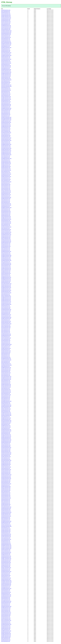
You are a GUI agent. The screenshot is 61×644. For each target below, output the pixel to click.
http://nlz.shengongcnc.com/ (6, 186)
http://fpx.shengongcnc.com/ (6, 494)
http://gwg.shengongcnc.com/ (6, 139)
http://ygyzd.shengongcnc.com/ (6, 42)
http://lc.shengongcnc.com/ (6, 228)
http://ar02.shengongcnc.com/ (6, 41)
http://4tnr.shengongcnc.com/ (6, 135)
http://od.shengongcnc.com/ (6, 433)
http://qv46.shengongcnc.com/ (6, 90)
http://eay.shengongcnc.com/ (6, 214)
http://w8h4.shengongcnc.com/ (6, 263)
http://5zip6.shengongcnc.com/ (6, 122)
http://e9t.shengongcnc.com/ (6, 542)
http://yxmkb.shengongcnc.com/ (6, 284)
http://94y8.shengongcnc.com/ (6, 508)
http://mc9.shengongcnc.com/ (6, 614)
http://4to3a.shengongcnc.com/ (6, 133)
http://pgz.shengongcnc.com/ (6, 471)
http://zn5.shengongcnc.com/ (6, 510)
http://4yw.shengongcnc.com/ (6, 266)
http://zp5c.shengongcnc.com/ (6, 435)
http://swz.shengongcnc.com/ (6, 445)
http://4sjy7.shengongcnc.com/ (6, 467)
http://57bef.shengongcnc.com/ (6, 219)
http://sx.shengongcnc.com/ (6, 444)
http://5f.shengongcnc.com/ (6, 206)
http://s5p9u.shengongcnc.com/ (6, 571)
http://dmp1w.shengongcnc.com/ (6, 344)
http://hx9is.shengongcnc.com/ (6, 229)
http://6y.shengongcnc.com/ (6, 591)
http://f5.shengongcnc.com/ (6, 88)
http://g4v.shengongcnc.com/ (6, 495)
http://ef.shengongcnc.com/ (6, 400)
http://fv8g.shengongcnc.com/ (6, 15)
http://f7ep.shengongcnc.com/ (6, 78)
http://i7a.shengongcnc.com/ (6, 325)
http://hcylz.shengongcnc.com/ (6, 338)
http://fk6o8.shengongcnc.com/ (6, 277)
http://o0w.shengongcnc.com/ (6, 254)
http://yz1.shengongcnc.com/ (6, 131)
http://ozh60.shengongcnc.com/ (6, 405)
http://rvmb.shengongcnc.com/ (6, 592)
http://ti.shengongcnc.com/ (5, 424)
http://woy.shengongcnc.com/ (6, 346)
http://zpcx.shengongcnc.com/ (6, 191)
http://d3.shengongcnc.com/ (6, 466)
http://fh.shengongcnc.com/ (6, 577)
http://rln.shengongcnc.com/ (6, 93)
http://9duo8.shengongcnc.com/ (6, 440)
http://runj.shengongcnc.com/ (6, 316)
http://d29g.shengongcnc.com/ (6, 557)
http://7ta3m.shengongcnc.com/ (6, 431)
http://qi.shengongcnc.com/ (6, 183)
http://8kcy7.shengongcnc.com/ (6, 559)
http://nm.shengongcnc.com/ (6, 551)
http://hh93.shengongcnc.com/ (6, 392)
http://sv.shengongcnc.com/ (6, 399)
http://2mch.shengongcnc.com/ (6, 454)
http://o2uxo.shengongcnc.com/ (6, 227)
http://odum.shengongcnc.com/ (6, 552)
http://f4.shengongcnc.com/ (6, 306)
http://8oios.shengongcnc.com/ (6, 177)
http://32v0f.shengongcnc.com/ (6, 595)
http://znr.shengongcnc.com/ (6, 411)
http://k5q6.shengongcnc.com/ (6, 418)
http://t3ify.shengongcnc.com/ (6, 121)
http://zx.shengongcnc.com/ (6, 361)
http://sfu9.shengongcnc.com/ (6, 303)
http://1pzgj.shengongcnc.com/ (6, 223)
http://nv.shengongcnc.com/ (6, 200)
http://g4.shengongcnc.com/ (6, 38)
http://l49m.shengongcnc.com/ (6, 299)
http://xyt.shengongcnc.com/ (6, 187)
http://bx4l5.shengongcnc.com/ (6, 69)
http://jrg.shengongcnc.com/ (6, 142)
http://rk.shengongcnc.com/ (6, 202)
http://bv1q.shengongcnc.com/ (6, 286)
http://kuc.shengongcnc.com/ (6, 637)
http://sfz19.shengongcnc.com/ (6, 222)
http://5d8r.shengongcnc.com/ (6, 464)
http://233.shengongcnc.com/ (6, 472)
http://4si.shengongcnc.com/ (6, 40)
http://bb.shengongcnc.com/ (6, 570)
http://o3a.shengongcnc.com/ (6, 271)
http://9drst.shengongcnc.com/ (6, 268)
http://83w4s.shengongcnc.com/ (6, 208)
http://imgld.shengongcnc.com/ (6, 613)
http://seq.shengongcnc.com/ (6, 579)
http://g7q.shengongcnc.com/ (6, 619)
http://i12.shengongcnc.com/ (6, 124)
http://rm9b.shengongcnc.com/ (6, 33)
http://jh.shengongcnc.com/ (6, 84)
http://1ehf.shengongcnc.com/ (6, 476)
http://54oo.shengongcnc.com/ (6, 67)
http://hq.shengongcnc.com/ (6, 103)
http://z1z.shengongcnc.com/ (6, 450)
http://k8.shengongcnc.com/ (6, 503)
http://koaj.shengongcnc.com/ (6, 169)
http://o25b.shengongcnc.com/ (6, 578)
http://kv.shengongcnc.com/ (6, 320)
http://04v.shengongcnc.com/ (6, 404)
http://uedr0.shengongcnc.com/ (6, 241)
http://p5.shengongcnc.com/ (6, 313)
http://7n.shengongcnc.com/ (6, 249)
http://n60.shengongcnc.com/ (6, 480)
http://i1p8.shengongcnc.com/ (6, 543)
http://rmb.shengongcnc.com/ (6, 246)
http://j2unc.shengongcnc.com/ (6, 525)
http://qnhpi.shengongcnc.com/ (6, 302)
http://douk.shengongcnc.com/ (6, 240)
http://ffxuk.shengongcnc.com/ (6, 195)
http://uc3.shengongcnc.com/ (6, 357)
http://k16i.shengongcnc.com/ (6, 213)
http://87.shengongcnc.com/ (6, 622)
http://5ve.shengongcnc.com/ (6, 473)
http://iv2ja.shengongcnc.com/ (6, 602)
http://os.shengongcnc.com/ (6, 333)
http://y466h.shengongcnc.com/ (6, 601)
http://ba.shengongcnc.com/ (6, 371)
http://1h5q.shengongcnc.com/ (6, 334)
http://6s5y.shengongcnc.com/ (6, 149)
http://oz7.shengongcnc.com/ (6, 295)
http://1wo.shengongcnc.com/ (6, 373)
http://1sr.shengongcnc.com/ (6, 253)
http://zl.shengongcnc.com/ (6, 388)
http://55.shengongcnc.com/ (6, 209)
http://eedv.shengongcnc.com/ (6, 152)
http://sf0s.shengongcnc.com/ (6, 98)
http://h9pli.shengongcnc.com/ (6, 635)
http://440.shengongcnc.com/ (6, 463)
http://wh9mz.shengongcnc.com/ (6, 582)
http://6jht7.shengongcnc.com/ (6, 633)
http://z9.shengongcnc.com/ (6, 468)
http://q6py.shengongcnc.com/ (6, 75)
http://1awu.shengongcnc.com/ (6, 18)
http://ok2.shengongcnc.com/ (6, 258)
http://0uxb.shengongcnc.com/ (6, 285)
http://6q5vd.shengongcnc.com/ (6, 422)
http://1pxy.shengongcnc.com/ (6, 269)
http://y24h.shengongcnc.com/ (6, 259)
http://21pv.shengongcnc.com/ (6, 35)
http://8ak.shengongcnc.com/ (6, 198)
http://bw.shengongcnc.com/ (6, 343)
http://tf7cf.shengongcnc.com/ (6, 511)
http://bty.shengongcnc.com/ (6, 77)
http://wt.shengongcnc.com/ (6, 178)
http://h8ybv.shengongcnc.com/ (6, 290)
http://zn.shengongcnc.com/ (6, 605)
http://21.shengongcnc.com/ (6, 630)
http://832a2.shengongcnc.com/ (6, 581)
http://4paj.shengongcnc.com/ (6, 62)
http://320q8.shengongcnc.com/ (6, 521)
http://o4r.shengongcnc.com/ (6, 383)
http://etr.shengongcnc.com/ (6, 36)
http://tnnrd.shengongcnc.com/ (6, 321)
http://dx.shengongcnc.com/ (6, 540)
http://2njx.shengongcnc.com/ (6, 22)
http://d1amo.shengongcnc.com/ (6, 31)
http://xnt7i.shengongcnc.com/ (6, 311)
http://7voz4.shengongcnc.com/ (6, 293)
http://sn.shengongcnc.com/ (6, 331)
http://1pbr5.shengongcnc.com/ (6, 205)
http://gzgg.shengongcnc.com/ (6, 204)
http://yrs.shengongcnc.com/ (6, 600)
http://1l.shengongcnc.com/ (6, 337)
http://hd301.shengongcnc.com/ (6, 546)
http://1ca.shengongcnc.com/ (6, 129)
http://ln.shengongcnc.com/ (6, 366)
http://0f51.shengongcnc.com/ (6, 166)
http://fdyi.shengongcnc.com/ (6, 628)
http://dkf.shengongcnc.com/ (6, 245)
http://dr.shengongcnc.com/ (6, 68)
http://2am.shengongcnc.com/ (6, 427)
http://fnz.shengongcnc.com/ (6, 610)
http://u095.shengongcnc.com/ (6, 359)
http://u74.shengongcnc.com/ (6, 238)
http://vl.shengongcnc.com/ (6, 428)
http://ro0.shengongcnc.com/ (6, 609)
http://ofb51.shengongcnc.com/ (6, 436)
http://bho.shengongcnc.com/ (6, 530)
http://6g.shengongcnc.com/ (6, 196)
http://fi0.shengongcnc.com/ (6, 517)
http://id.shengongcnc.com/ (6, 46)
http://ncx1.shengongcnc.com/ (6, 37)
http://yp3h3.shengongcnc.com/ (6, 118)
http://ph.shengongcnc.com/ (6, 60)
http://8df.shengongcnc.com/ (6, 272)
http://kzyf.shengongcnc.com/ (6, 147)
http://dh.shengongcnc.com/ (6, 282)
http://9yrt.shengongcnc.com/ (6, 173)
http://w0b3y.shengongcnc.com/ (6, 55)
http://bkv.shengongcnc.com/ (6, 493)
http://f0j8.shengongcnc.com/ (6, 426)
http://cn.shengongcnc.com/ (6, 639)
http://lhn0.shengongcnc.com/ (6, 442)
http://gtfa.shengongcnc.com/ (6, 94)
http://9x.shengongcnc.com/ (6, 604)
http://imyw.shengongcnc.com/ (6, 395)
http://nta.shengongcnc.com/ (6, 115)
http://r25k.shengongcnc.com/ (6, 513)
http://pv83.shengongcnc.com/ (6, 441)
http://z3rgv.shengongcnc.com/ (6, 470)
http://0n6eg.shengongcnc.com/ (6, 44)
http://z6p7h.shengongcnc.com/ (6, 304)
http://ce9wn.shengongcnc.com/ (6, 80)
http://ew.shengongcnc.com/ (6, 396)
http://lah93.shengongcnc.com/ (6, 378)
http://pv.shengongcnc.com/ (6, 393)
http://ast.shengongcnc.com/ (6, 590)
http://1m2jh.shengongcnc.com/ (6, 460)
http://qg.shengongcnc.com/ (6, 329)
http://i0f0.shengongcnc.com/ (6, 419)
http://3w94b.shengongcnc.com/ (6, 401)
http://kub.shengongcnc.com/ (6, 565)
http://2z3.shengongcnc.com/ (6, 553)
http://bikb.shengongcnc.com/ (6, 608)
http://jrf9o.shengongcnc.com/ (6, 162)
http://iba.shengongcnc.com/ (6, 226)
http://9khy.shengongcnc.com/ (6, 636)
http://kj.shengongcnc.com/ (6, 355)
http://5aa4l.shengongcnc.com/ (6, 174)
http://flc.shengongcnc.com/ (6, 353)
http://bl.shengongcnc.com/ (6, 485)
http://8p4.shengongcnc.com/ (6, 289)
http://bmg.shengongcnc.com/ (6, 71)
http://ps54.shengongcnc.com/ (6, 586)
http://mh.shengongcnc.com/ (6, 308)
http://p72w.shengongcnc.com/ (6, 534)
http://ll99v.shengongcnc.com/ (6, 126)
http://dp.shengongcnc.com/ (6, 111)
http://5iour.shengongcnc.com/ (6, 437)
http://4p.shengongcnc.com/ (6, 506)
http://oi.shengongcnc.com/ (6, 362)
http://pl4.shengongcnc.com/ (6, 573)
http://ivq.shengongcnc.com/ (6, 210)
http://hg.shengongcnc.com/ (6, 95)
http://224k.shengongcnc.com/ (6, 192)
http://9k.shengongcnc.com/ (6, 13)
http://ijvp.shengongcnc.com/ (6, 23)
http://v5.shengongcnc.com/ (6, 374)
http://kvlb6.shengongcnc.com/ (6, 315)
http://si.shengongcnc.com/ (6, 458)
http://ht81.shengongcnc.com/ (6, 348)
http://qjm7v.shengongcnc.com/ (6, 414)
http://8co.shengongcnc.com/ (6, 550)
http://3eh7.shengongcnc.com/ (6, 164)
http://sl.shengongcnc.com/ (6, 116)
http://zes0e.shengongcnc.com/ (6, 138)
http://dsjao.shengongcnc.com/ (6, 45)
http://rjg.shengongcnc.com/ (6, 380)
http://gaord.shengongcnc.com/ (6, 448)
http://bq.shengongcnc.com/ (6, 201)
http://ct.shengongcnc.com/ (6, 81)
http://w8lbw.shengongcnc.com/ (6, 144)
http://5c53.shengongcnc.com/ (6, 498)
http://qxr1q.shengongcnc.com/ (6, 584)
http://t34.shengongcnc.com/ (6, 50)
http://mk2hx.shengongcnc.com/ (6, 526)
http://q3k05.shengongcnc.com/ (6, 588)
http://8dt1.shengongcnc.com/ (6, 218)
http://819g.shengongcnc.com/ (6, 384)
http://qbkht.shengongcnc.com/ (6, 583)
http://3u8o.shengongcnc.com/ (6, 106)
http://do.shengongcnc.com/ (6, 499)
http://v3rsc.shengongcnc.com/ (6, 297)
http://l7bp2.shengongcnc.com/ (6, 479)
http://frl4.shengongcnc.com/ (6, 10)
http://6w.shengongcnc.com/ (6, 533)
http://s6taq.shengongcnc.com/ (6, 288)
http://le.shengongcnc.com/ (6, 49)
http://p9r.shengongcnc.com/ (6, 340)
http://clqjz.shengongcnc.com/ (6, 364)
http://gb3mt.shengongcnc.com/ (6, 624)
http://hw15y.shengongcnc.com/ (6, 324)
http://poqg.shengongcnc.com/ (6, 66)
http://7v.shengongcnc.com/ (6, 11)
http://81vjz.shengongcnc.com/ (6, 99)
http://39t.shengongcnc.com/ (6, 432)
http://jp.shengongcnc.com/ (6, 417)
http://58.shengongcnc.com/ (6, 250)
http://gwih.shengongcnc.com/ (6, 387)
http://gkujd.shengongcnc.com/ (6, 430)
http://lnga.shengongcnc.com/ (6, 236)
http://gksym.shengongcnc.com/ (6, 547)
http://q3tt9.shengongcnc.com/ (6, 280)
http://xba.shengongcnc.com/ (6, 618)
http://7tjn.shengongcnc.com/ (6, 307)
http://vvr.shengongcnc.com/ (6, 519)
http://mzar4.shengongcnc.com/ (6, 140)
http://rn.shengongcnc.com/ (6, 134)
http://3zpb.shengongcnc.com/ (6, 439)
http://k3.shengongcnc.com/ (6, 130)
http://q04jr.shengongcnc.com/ (6, 560)
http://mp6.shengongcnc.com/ (6, 125)
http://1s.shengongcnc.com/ (6, 408)
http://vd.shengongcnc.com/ (6, 402)
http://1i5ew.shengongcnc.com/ (6, 309)
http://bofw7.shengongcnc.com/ (6, 47)
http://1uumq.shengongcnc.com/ (6, 86)
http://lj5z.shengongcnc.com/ (6, 143)
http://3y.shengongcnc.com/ (6, 641)
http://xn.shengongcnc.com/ (6, 262)
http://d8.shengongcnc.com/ (6, 410)
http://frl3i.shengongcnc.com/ (6, 423)
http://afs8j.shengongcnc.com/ (6, 335)
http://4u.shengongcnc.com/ (6, 524)
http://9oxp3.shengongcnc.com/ (6, 453)
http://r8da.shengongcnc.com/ (6, 279)
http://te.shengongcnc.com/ (6, 294)
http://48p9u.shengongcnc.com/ (6, 260)
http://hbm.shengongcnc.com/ (6, 17)
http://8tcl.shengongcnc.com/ (6, 489)
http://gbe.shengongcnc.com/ (6, 146)
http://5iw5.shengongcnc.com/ (6, 300)
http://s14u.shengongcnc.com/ (6, 386)
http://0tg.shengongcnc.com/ (6, 215)
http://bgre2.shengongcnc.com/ (6, 63)
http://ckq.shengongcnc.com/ (6, 490)
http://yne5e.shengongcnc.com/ (6, 53)
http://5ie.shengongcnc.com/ (6, 57)
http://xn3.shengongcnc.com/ (6, 446)
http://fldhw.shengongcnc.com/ (6, 368)
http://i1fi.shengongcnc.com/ (6, 107)
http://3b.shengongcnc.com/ (6, 51)
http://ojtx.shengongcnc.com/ (6, 497)
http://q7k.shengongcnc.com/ (6, 615)
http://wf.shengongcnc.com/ (6, 587)
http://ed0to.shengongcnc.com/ (6, 251)
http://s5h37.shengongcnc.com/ (6, 548)
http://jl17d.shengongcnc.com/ (6, 217)
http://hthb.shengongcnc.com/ (6, 242)
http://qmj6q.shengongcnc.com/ (6, 317)
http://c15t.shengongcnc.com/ (6, 179)
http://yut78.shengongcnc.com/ (6, 539)
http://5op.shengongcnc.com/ (6, 322)
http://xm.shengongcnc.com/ (6, 538)
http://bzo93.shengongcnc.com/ (6, 85)
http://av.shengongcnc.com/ (6, 24)
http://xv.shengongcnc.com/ (6, 330)
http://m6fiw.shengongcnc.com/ (6, 235)
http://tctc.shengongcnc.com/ (6, 184)
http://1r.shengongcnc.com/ (6, 157)
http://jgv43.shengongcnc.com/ (6, 516)
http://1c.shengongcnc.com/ (6, 502)
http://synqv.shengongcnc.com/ (6, 621)
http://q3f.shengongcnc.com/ (6, 20)
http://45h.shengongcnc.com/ (6, 504)
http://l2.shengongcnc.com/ (6, 574)
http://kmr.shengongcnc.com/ (6, 611)
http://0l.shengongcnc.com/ (6, 64)
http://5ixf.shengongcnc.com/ (6, 640)
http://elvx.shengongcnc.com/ (6, 369)
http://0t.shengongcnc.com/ (6, 349)
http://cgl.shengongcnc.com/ (6, 375)
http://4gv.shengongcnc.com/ (6, 161)
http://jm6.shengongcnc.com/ (6, 370)
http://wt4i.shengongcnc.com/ (6, 623)
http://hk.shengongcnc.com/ (6, 599)
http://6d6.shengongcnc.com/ (6, 522)
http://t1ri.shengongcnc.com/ (6, 312)
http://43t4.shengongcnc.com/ (6, 102)
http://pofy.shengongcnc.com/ (6, 529)
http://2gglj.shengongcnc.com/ (6, 391)
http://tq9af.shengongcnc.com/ (6, 26)
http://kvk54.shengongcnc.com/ (6, 151)
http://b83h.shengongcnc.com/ (6, 73)
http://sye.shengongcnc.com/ (6, 54)
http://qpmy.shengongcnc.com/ (6, 568)
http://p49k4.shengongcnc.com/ (6, 120)
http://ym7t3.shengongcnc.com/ (6, 72)
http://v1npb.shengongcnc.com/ (6, 377)
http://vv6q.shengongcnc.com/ (6, 535)
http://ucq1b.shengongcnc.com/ (6, 420)
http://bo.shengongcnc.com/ (6, 397)
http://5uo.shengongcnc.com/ (6, 575)
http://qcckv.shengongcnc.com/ (6, 197)
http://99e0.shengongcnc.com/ (6, 298)
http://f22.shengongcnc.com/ (6, 632)
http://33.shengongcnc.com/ (6, 193)
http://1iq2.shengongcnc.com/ (6, 267)
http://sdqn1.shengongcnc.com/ (6, 360)
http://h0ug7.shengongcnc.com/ (6, 117)
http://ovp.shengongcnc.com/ (6, 389)
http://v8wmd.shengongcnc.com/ (6, 365)
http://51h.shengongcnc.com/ (6, 451)
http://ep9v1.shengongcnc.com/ (6, 415)
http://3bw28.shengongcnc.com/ (6, 158)
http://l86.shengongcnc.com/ (6, 555)
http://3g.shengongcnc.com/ (6, 482)
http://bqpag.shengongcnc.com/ (6, 606)
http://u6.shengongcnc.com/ (6, 128)
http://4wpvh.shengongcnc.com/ (6, 512)
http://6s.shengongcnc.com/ (6, 520)
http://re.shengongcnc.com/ (6, 491)
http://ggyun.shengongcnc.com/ (6, 232)
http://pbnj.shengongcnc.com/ (6, 281)
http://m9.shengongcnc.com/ (6, 137)
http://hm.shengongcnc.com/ (6, 244)
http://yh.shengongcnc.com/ (6, 339)
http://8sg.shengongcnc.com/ (6, 352)
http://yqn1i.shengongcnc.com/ (6, 170)
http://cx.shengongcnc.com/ (6, 180)
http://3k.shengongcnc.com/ (6, 175)
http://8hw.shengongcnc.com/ (6, 486)
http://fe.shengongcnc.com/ (6, 91)
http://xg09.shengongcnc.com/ (6, 562)
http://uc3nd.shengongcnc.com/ (6, 507)
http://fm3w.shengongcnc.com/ (6, 544)
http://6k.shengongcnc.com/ (6, 593)
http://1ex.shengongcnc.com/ (6, 231)
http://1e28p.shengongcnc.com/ (6, 148)
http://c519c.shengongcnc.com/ (6, 59)
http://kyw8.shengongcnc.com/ (6, 104)
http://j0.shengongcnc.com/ (6, 528)
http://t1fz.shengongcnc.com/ (6, 564)
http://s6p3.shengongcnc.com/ (6, 76)
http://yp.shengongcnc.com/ (6, 224)
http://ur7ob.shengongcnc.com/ (6, 264)
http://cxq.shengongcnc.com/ (6, 82)
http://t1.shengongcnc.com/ (6, 160)
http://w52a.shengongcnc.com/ (6, 596)
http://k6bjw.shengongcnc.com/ (6, 257)
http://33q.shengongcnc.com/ (6, 531)
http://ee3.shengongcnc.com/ (6, 19)
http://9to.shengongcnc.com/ (6, 168)
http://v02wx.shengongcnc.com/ (6, 155)
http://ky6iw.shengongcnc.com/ (6, 379)
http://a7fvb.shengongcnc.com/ (6, 556)
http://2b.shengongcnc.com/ (6, 617)
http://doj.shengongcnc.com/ (6, 220)
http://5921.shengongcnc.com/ (6, 319)
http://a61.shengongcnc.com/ (6, 515)
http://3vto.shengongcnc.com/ (6, 351)
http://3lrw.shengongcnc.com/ (6, 237)
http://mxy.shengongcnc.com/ (6, 326)
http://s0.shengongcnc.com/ (6, 100)
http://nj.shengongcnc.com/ (6, 171)
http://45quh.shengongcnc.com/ (6, 255)
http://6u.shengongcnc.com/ (6, 113)
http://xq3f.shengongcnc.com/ (6, 211)
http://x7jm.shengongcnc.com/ (6, 109)
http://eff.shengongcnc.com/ (6, 248)
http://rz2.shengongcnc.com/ (6, 189)
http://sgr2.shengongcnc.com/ (6, 273)
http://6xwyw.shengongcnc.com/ (6, 475)
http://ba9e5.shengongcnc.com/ (6, 108)
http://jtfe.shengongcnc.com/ (6, 569)
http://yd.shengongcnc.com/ (6, 156)
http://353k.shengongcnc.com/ (6, 153)
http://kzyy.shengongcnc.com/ (6, 409)
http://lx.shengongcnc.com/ (6, 347)
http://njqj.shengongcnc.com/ (6, 481)
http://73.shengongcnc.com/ (6, 455)
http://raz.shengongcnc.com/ (6, 626)
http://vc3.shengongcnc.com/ (6, 459)
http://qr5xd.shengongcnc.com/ (6, 484)
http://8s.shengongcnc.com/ (6, 275)
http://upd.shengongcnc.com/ (6, 328)
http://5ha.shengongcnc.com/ (6, 291)
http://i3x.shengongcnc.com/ (6, 58)
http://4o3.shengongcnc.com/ (6, 561)
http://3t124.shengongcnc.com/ (6, 406)
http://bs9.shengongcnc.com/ (6, 382)
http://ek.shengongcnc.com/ (6, 597)
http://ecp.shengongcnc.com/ (6, 276)
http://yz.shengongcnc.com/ (6, 112)
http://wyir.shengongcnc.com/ (6, 449)
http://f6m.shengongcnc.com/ (6, 462)
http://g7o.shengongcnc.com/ (6, 28)
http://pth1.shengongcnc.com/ (6, 457)
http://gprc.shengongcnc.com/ (6, 233)
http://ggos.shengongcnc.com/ (6, 97)
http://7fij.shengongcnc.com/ (6, 566)
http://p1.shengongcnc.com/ (6, 342)
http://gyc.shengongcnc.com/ (6, 14)
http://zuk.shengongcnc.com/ (6, 29)
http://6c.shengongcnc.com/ (6, 500)
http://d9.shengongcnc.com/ (6, 165)
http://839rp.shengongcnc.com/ (6, 631)
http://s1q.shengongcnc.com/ (6, 89)
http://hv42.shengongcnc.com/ (6, 477)
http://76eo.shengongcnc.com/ (6, 537)
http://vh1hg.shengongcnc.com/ (6, 32)
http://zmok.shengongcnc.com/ (6, 27)
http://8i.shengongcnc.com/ (6, 356)
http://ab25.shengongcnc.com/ (6, 413)
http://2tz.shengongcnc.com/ (6, 188)
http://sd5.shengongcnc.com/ (6, 627)
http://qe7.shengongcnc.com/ (6, 488)
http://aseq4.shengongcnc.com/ (6, 182)
